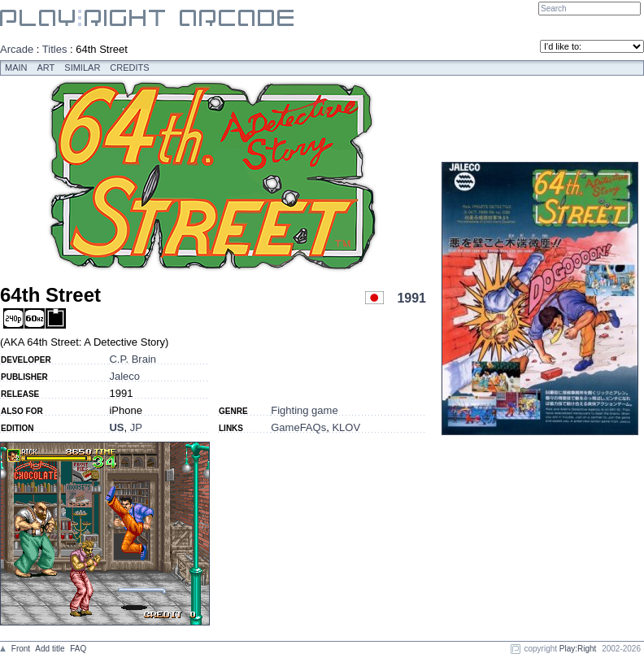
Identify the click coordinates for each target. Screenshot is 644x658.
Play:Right (578, 649)
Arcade (17, 49)
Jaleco (124, 376)
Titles (55, 49)
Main (16, 68)
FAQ (78, 649)
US (116, 427)
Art (46, 68)
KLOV (346, 427)
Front (21, 649)
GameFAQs (298, 427)
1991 (411, 298)
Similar (82, 68)
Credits (129, 68)
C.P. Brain (133, 359)
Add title (50, 649)
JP (136, 427)
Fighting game (304, 410)
